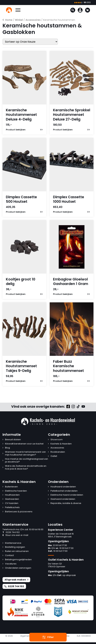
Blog (7, 448)
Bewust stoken (13, 440)
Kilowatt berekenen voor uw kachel (24, 444)
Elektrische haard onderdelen (67, 495)
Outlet (54, 456)
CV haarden (12, 503)
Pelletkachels (12, 508)
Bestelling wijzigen (15, 547)
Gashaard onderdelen (63, 499)
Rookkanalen (58, 452)
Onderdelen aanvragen (18, 568)
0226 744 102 (11, 532)
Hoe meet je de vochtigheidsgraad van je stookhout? (27, 460)
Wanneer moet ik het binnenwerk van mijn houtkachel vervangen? (25, 453)
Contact (9, 555)
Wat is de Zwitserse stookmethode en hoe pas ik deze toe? (26, 467)
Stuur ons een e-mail (15, 535)
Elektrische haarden (16, 491)
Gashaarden (12, 499)
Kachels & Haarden (61, 444)
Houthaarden (12, 495)
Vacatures (11, 564)
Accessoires (33, 20)
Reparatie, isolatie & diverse (66, 503)
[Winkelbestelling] (30, 42)
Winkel (19, 20)
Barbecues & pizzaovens (19, 512)
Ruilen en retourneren (17, 551)
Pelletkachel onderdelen (64, 491)
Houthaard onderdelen (63, 487)
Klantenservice (13, 543)
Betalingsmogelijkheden (18, 560)
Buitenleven (11, 487)
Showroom (57, 440)
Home (9, 20)
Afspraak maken (16, 580)
